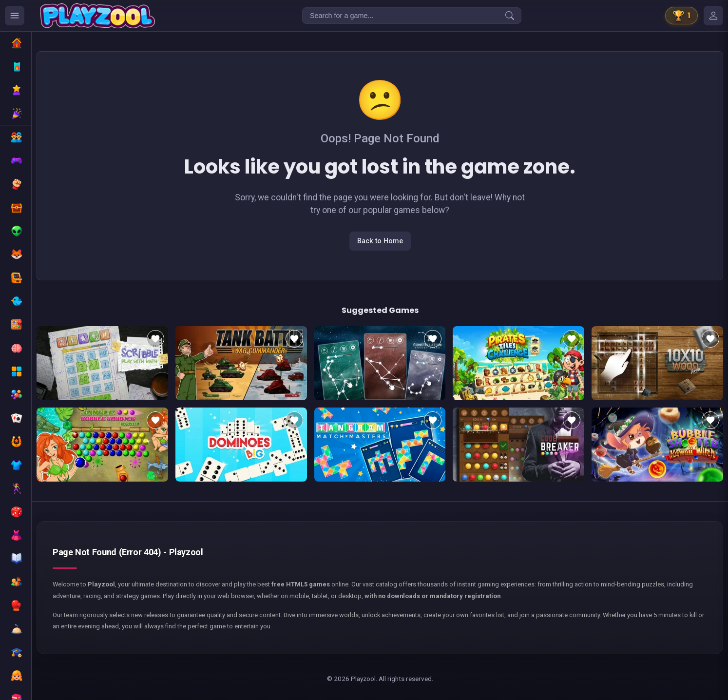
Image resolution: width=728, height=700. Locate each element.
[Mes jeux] (713, 16)
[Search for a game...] (412, 16)
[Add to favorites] (155, 339)
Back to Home (380, 241)
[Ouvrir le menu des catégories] (15, 16)
